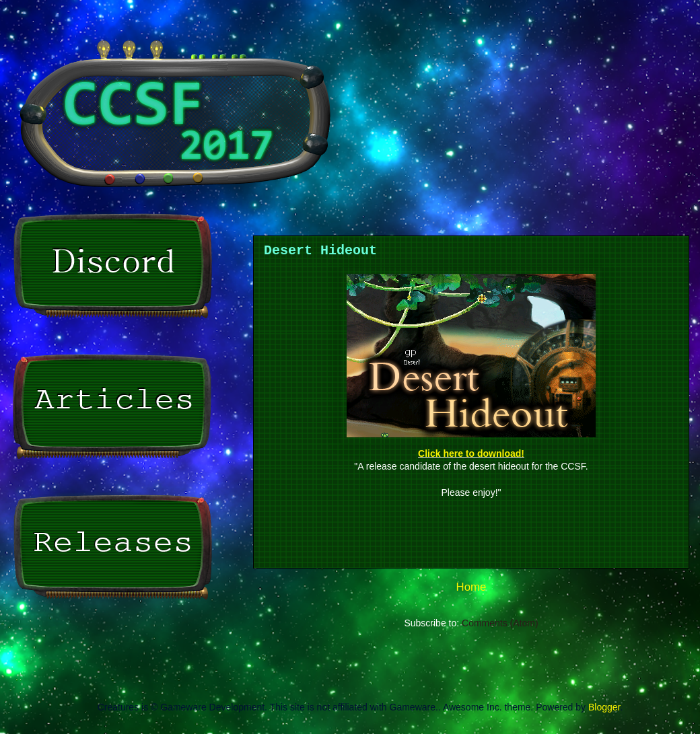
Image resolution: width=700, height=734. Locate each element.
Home (471, 587)
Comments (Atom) (500, 623)
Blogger (604, 707)
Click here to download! (471, 453)
